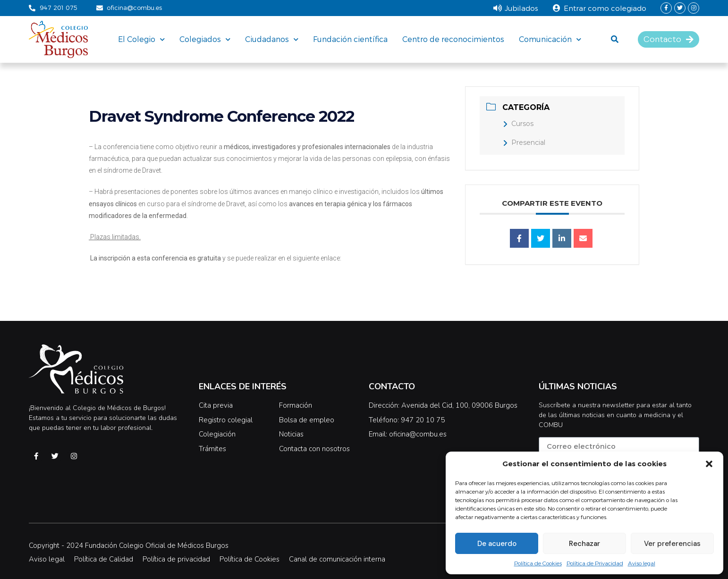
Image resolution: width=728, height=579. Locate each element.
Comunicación (550, 39)
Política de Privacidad (595, 563)
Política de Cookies (538, 563)
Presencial (524, 143)
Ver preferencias (672, 544)
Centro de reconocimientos (453, 39)
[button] (709, 464)
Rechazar (584, 544)
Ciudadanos (272, 39)
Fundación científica (350, 39)
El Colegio (141, 39)
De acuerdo (497, 544)
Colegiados (205, 39)
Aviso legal (642, 563)
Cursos (518, 124)
